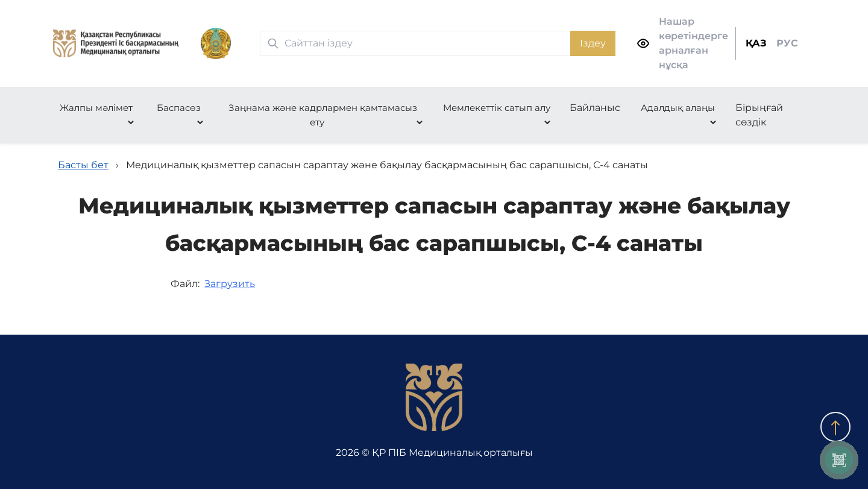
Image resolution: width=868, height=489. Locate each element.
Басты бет (83, 165)
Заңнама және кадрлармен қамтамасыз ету (323, 115)
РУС (787, 43)
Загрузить (230, 284)
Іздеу (593, 43)
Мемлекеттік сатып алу (497, 108)
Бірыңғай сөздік (759, 115)
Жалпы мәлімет (96, 108)
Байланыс (595, 108)
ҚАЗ (756, 43)
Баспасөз (179, 108)
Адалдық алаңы (678, 108)
